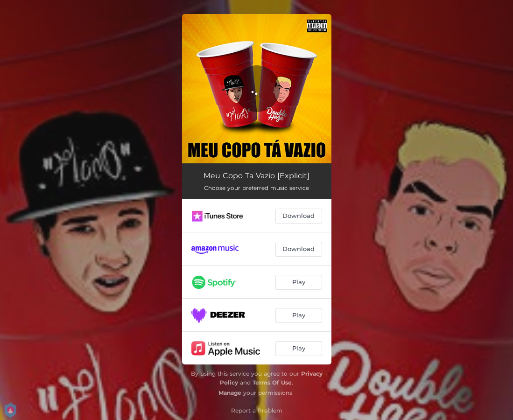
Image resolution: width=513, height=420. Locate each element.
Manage (230, 393)
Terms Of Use (272, 382)
